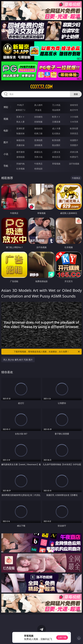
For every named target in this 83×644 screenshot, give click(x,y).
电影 (6, 131)
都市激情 (20, 152)
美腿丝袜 (20, 145)
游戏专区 (74, 105)
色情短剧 (38, 169)
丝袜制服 (38, 122)
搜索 (76, 94)
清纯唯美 (38, 145)
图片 (6, 142)
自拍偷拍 (38, 117)
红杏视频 (20, 169)
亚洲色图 (38, 140)
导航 (6, 166)
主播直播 (56, 122)
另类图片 (74, 145)
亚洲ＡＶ (20, 117)
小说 (6, 154)
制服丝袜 (20, 133)
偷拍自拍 (38, 128)
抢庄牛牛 (74, 110)
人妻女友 (56, 152)
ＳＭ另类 (74, 122)
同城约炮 (20, 164)
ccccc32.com (41, 87)
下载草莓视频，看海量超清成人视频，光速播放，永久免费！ (47, 352)
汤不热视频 (74, 164)
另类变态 (74, 133)
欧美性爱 (74, 128)
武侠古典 (74, 152)
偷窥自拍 (20, 140)
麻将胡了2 (20, 110)
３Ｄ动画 (74, 117)
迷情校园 (20, 157)
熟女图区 (56, 145)
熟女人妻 (20, 122)
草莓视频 (56, 164)
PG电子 (21, 105)
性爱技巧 (74, 157)
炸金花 (38, 110)
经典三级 (38, 133)
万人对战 (56, 105)
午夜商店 (38, 164)
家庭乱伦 (38, 152)
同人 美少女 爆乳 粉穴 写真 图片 (18, 360)
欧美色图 (56, 140)
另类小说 (38, 157)
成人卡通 (56, 128)
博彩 (6, 107)
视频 (6, 119)
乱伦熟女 (56, 133)
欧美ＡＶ (56, 117)
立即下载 (62, 637)
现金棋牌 (56, 110)
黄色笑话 (56, 157)
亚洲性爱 (20, 128)
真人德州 (38, 105)
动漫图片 (74, 140)
